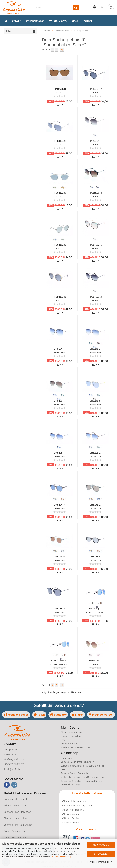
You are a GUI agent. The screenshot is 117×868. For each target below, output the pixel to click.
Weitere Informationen (101, 862)
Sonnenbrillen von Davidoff (19, 825)
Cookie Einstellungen (71, 785)
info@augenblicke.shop (15, 759)
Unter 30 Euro (58, 21)
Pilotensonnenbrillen (15, 818)
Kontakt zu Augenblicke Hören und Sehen (81, 781)
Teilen (39, 715)
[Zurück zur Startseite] (6, 21)
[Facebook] (7, 785)
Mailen (78, 715)
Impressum (66, 758)
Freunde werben (101, 715)
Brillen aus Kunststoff (16, 799)
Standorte (58, 715)
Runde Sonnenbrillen (15, 831)
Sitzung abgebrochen (71, 732)
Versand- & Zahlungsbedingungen (77, 762)
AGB (63, 770)
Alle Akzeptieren (101, 845)
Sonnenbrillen (35, 21)
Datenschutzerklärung (60, 857)
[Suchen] (76, 8)
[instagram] (14, 785)
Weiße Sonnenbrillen (15, 837)
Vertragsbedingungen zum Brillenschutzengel (83, 777)
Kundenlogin (102, 7)
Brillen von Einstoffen (15, 805)
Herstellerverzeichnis (71, 736)
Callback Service (69, 744)
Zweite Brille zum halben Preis (76, 747)
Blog (75, 21)
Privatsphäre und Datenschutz (76, 773)
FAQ (63, 740)
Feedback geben (16, 715)
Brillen (17, 21)
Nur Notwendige (101, 854)
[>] (62, 50)
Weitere (87, 21)
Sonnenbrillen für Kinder (17, 812)
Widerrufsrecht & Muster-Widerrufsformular (82, 766)
